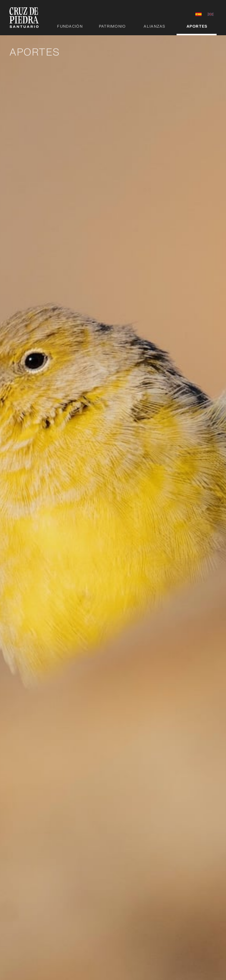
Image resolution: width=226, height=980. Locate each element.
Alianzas (154, 26)
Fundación (70, 26)
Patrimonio (112, 26)
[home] (24, 18)
